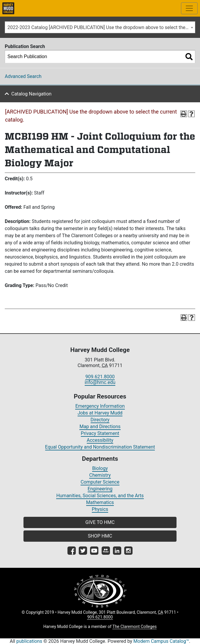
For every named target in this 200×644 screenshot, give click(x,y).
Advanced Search (23, 76)
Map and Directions (100, 427)
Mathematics (100, 502)
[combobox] (100, 27)
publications (29, 641)
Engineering (100, 489)
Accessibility (100, 440)
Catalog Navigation (31, 94)
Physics (100, 509)
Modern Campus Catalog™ (161, 641)
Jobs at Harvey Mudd (100, 413)
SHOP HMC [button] (100, 536)
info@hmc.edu (100, 382)
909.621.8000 (100, 377)
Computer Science (100, 482)
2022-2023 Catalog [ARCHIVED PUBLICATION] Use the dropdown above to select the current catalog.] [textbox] (101, 27)
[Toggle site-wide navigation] (189, 8)
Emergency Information (100, 406)
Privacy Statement (100, 433)
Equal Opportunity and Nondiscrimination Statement (100, 447)
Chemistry (100, 475)
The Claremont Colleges (134, 627)
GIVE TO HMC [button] (100, 522)
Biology (100, 468)
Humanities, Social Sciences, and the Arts (100, 496)
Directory (100, 420)
